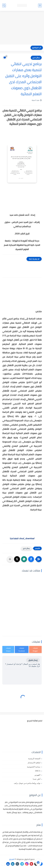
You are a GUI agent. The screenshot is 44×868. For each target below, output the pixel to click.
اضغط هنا (22, 538)
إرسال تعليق (33, 660)
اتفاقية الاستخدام (34, 763)
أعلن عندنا (37, 779)
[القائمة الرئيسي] (40, 5)
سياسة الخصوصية (34, 767)
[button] (31, 559)
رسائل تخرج (36, 58)
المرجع (12, 859)
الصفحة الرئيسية (34, 759)
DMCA (38, 771)
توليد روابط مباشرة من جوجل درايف (27, 783)
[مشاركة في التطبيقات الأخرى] (10, 559)
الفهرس (37, 775)
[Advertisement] (22, 28)
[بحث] (4, 5)
